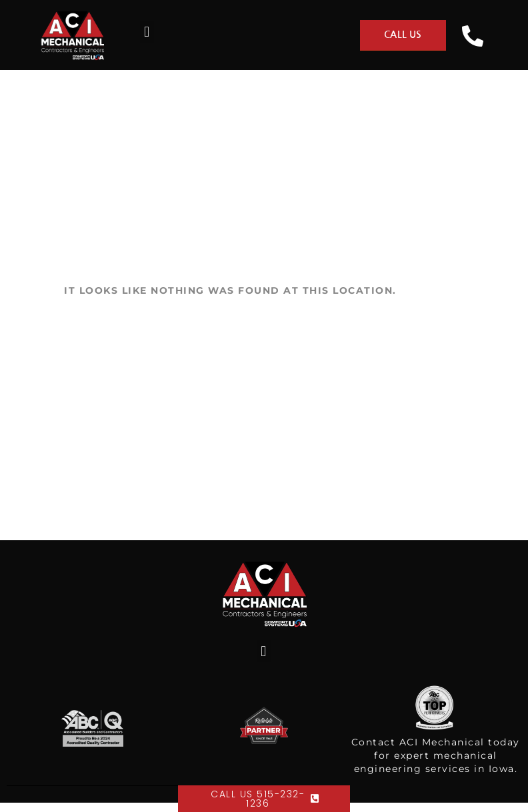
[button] (147, 32)
